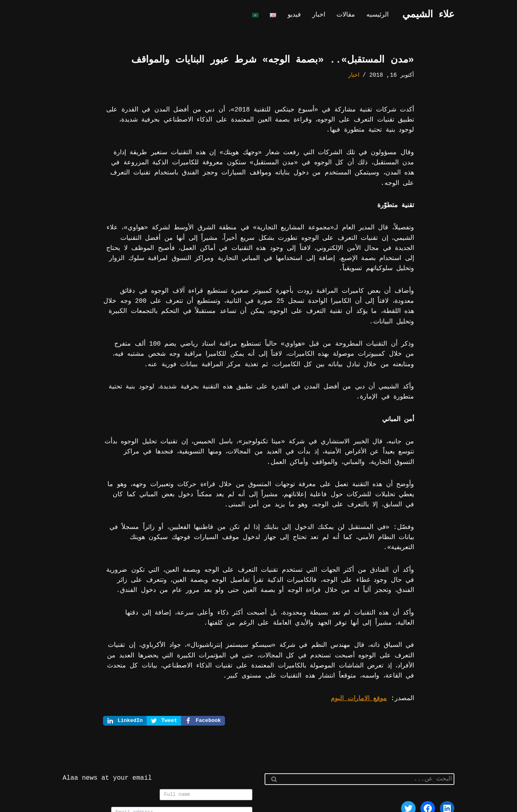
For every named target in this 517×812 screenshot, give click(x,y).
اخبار (321, 15)
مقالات (347, 15)
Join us (234, 781)
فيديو (297, 15)
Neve (447, 802)
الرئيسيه (378, 15)
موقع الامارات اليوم (362, 647)
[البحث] (369, 728)
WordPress (370, 802)
